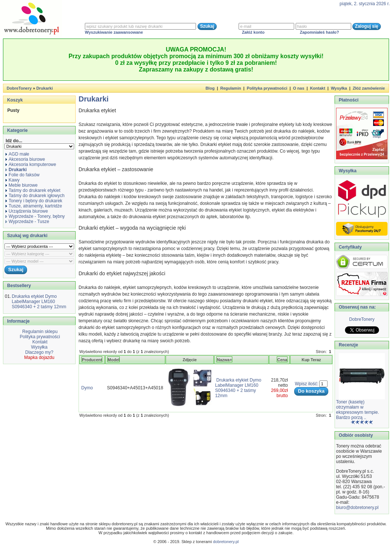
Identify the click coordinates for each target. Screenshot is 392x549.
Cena (282, 360)
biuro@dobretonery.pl (357, 508)
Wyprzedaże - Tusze (27, 222)
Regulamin (230, 88)
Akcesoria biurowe (25, 159)
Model (114, 360)
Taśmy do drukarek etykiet (33, 190)
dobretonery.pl (226, 542)
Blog (210, 88)
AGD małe (17, 154)
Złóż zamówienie (369, 88)
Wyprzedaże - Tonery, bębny (35, 216)
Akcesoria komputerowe (31, 164)
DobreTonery (362, 319)
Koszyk (15, 100)
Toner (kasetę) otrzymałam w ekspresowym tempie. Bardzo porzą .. (358, 410)
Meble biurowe (21, 185)
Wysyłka (339, 88)
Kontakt (318, 88)
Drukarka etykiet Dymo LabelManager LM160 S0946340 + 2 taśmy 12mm (39, 302)
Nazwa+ (224, 360)
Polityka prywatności (267, 88)
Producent (92, 360)
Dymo (87, 388)
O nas (299, 88)
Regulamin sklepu (39, 332)
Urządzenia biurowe (27, 211)
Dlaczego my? (39, 352)
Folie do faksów (22, 175)
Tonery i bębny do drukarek (34, 201)
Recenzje (348, 345)
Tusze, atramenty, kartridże (34, 206)
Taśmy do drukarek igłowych (35, 196)
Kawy (12, 180)
